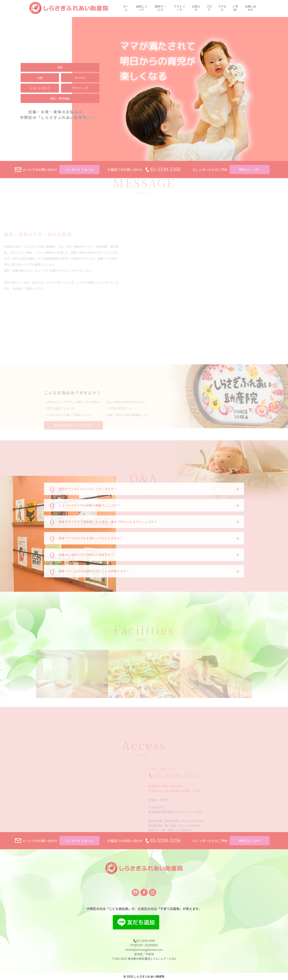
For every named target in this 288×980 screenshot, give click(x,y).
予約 (60, 67)
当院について (141, 9)
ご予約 (235, 9)
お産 (40, 78)
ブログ (209, 9)
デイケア (80, 78)
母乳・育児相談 (60, 98)
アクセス (222, 9)
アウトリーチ (179, 9)
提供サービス (160, 9)
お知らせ (196, 9)
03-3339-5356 (165, 841)
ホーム (126, 9)
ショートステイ (40, 88)
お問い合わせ (250, 9)
